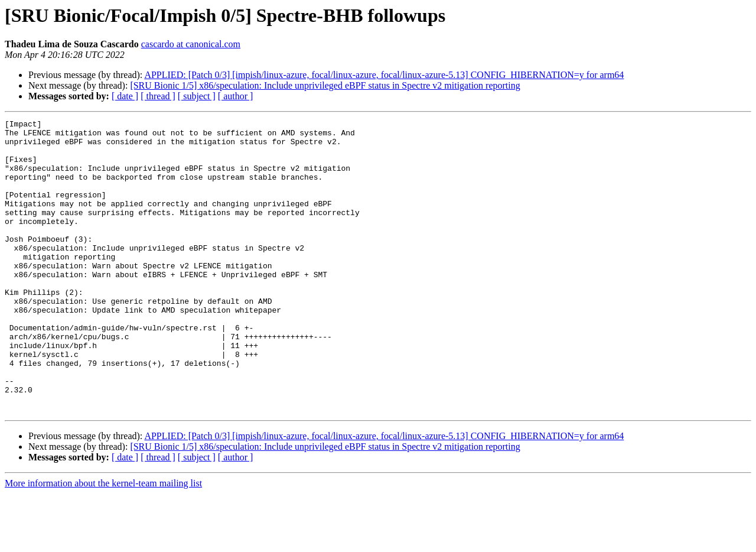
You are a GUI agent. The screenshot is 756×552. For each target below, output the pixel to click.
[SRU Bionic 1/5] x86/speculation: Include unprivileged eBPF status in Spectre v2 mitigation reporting (325, 85)
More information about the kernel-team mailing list (103, 542)
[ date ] (125, 96)
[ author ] (236, 96)
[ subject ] (197, 96)
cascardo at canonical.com (191, 44)
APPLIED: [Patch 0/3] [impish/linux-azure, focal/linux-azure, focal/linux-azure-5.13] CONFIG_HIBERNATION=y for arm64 (384, 75)
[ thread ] (158, 96)
